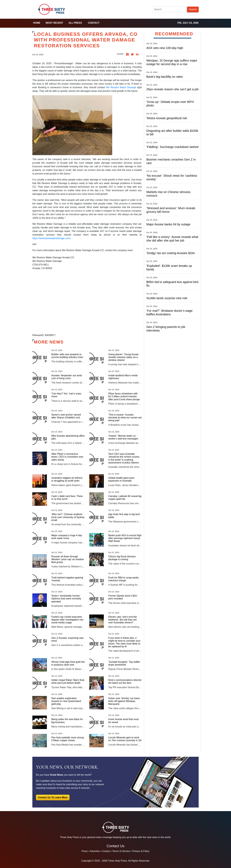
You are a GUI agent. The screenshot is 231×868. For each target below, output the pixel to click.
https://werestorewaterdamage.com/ (51, 238)
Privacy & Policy (141, 851)
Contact (94, 23)
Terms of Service (121, 851)
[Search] (169, 9)
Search (193, 9)
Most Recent (54, 23)
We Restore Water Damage (121, 87)
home (37, 23)
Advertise (95, 851)
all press (75, 23)
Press (85, 851)
